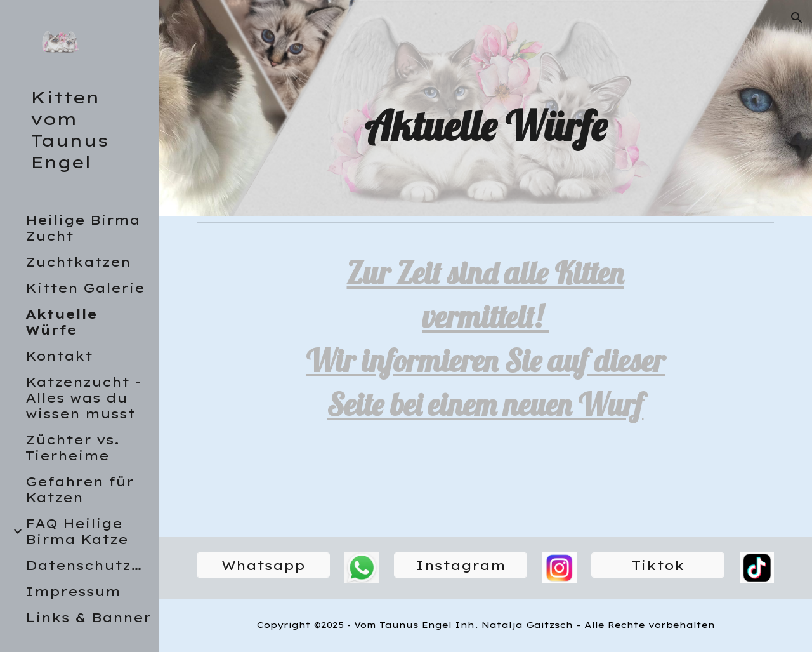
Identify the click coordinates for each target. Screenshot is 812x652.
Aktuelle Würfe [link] (61, 322)
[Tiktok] (658, 565)
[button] (797, 18)
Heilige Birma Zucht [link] (83, 228)
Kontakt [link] (59, 356)
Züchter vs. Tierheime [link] (72, 448)
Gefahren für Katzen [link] (80, 489)
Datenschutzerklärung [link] (88, 565)
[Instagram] (461, 565)
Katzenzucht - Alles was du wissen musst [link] (83, 398)
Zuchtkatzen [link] (78, 262)
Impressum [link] (73, 591)
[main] (485, 126)
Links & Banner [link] (88, 617)
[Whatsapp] (263, 565)
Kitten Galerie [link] (85, 288)
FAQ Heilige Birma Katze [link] (77, 531)
